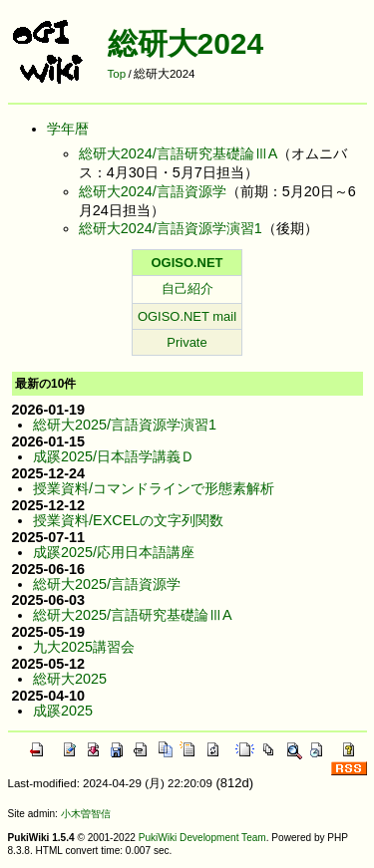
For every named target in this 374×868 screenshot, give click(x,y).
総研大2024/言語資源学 (153, 191)
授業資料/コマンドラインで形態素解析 (154, 488)
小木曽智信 (86, 814)
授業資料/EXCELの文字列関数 (128, 520)
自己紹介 (187, 289)
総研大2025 (70, 679)
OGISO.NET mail (187, 316)
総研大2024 (186, 43)
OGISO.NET (187, 263)
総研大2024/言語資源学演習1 (171, 228)
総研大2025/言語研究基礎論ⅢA (133, 615)
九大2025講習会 (84, 647)
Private (187, 342)
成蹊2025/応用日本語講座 (114, 552)
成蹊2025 (63, 711)
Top (117, 74)
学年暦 (68, 129)
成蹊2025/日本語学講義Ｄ (114, 456)
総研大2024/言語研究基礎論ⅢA (179, 153)
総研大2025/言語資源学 (107, 584)
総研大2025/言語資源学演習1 (125, 425)
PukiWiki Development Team (202, 838)
